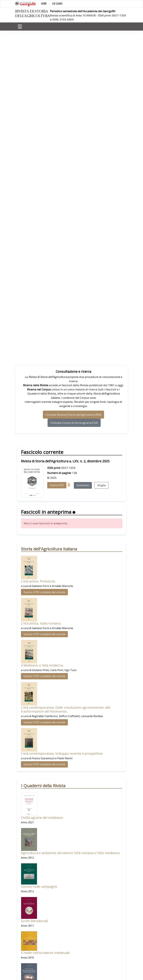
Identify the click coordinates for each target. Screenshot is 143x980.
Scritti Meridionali (34, 921)
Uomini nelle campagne (39, 887)
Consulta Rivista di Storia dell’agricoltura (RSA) (73, 415)
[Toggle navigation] (20, 27)
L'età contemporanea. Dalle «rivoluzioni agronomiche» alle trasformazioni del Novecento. (66, 709)
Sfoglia (101, 485)
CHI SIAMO (57, 4)
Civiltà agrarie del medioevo (42, 818)
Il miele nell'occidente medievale (45, 953)
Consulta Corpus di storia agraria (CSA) (74, 423)
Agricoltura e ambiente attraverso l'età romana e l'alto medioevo (70, 853)
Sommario (83, 485)
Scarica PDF (57, 485)
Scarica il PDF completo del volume (44, 592)
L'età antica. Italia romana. (41, 623)
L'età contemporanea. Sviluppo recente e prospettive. (62, 753)
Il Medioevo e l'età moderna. (42, 665)
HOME (44, 4)
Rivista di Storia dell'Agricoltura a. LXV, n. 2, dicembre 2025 (65, 461)
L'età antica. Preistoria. (38, 581)
